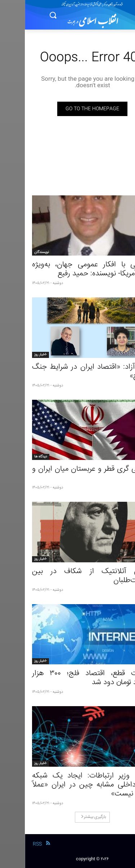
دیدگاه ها (16, 457)
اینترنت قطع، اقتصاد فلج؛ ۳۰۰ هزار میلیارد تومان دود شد (67, 678)
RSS (12, 844)
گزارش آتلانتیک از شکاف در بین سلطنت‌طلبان (67, 576)
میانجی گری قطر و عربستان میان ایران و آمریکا (67, 474)
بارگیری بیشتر (69, 817)
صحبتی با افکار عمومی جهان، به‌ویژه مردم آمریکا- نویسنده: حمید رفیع (67, 269)
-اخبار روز (16, 355)
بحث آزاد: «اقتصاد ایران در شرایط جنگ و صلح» (67, 372)
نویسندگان (17, 252)
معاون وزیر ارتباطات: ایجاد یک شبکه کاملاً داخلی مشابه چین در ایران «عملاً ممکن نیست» (67, 785)
